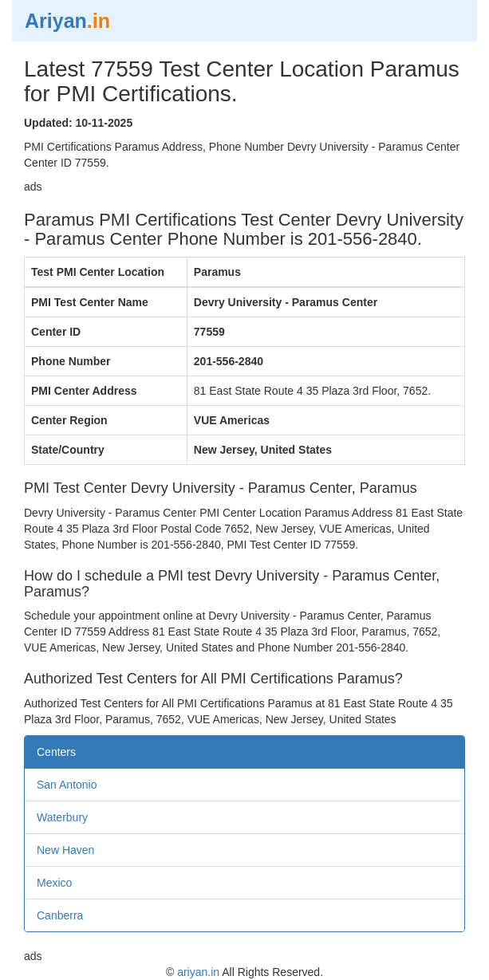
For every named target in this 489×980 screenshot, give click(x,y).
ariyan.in (198, 972)
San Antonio (67, 785)
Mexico (54, 883)
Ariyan (67, 21)
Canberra (60, 915)
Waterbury (62, 817)
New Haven (65, 850)
